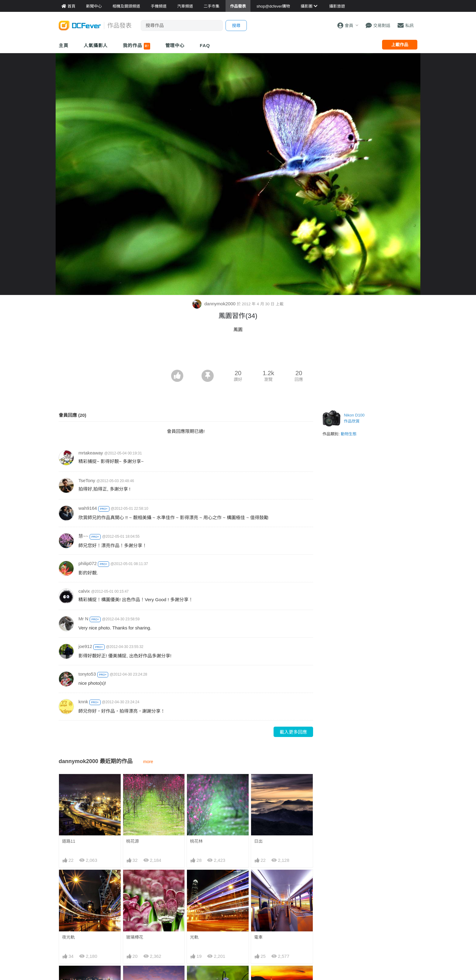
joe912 (85, 646)
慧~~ (83, 536)
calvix (84, 591)
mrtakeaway (91, 453)
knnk (83, 702)
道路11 (69, 841)
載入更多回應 (293, 732)
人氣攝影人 (96, 45)
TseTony (87, 480)
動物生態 (349, 434)
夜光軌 (68, 937)
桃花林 (196, 841)
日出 (258, 841)
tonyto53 (87, 674)
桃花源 (133, 841)
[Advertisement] (238, 353)
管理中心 (175, 45)
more (148, 762)
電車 (258, 937)
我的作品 (136, 46)
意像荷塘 (198, 977)
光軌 (194, 937)
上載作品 (400, 45)
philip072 (88, 563)
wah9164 (88, 508)
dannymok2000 (215, 304)
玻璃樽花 (135, 937)
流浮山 (260, 977)
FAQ (205, 45)
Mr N (83, 619)
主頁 (64, 45)
